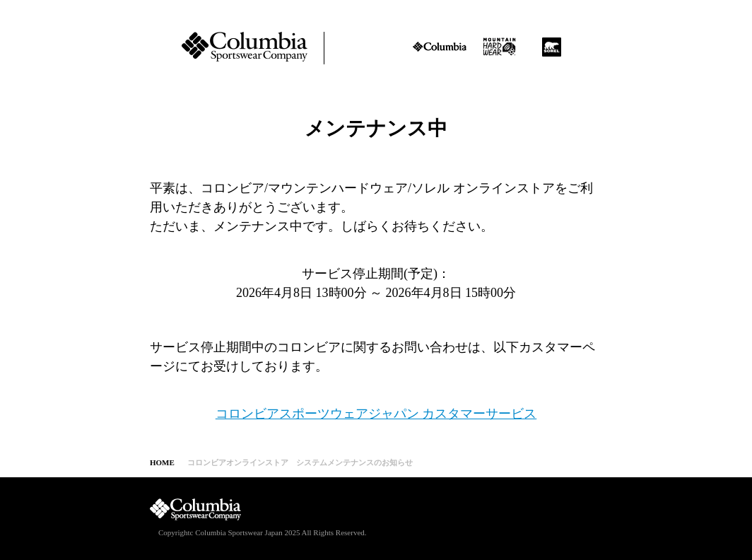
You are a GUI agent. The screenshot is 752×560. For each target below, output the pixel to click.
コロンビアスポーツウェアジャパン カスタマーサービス (376, 414)
